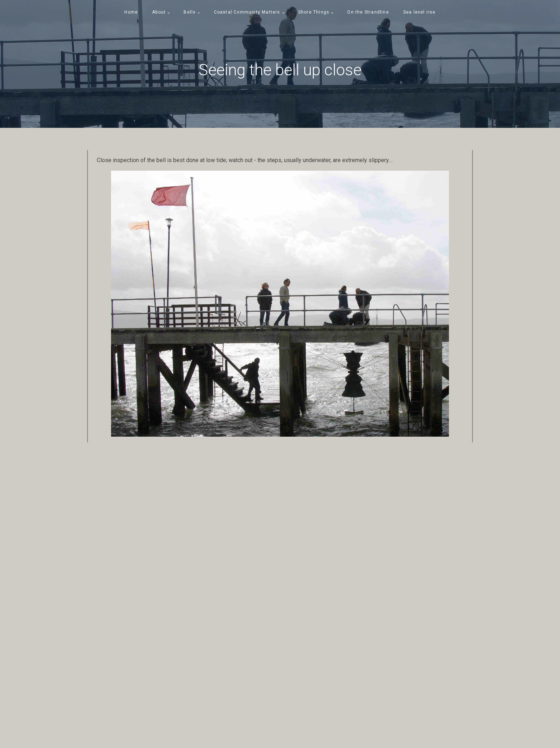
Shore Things (314, 12)
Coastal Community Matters (247, 12)
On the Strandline (368, 12)
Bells (190, 12)
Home (131, 12)
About (159, 12)
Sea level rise (419, 12)
